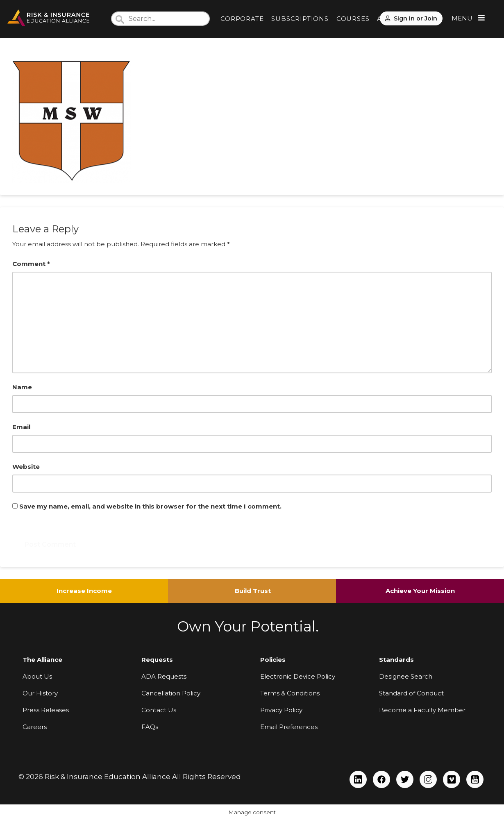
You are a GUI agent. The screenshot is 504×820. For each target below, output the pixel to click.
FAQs (150, 727)
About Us (37, 676)
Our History (40, 693)
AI (381, 19)
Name (22, 387)
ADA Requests (164, 676)
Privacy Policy (281, 710)
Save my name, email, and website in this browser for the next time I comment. (150, 506)
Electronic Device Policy (298, 676)
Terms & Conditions (290, 693)
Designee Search (406, 676)
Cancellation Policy (171, 693)
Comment (31, 264)
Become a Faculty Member (422, 710)
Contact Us (159, 710)
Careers (35, 727)
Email (21, 427)
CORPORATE (242, 19)
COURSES (353, 19)
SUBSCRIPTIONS (300, 19)
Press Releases (46, 710)
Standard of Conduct (411, 693)
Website (26, 467)
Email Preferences (289, 727)
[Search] (160, 19)
